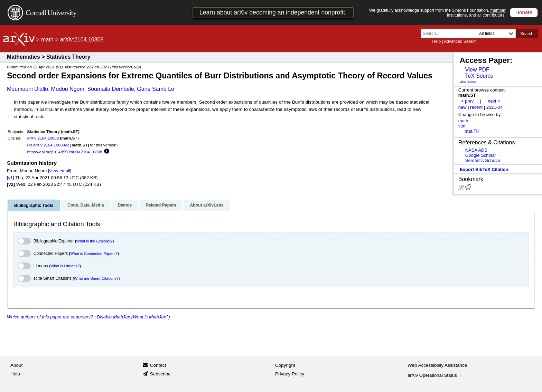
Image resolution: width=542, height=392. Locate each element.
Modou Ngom (68, 89)
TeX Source (479, 76)
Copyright (285, 365)
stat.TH (472, 131)
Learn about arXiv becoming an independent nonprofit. (273, 12)
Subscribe (160, 374)
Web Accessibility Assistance (437, 365)
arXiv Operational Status (435, 375)
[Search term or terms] (451, 33)
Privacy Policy (290, 374)
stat (462, 126)
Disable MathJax (113, 317)
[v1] (11, 178)
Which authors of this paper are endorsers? (50, 317)
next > (494, 101)
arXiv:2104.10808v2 (51, 145)
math (47, 40)
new (462, 107)
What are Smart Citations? (96, 278)
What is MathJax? (151, 317)
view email (59, 171)
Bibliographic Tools (34, 205)
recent (476, 107)
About (16, 365)
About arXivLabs (207, 205)
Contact (158, 365)
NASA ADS (476, 150)
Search (527, 34)
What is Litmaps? (65, 266)
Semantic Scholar (483, 160)
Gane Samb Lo (156, 89)
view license (468, 82)
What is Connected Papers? (94, 254)
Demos (125, 205)
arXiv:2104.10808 (43, 138)
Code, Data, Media (86, 205)
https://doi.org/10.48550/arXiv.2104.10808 (65, 152)
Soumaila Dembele (111, 89)
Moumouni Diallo (27, 89)
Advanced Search (460, 41)
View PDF (477, 70)
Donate (524, 12)
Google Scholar (481, 155)
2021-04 (495, 107)
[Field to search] (496, 33)
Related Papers (161, 205)
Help (436, 41)
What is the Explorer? (95, 241)
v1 (59, 67)
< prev (467, 101)
